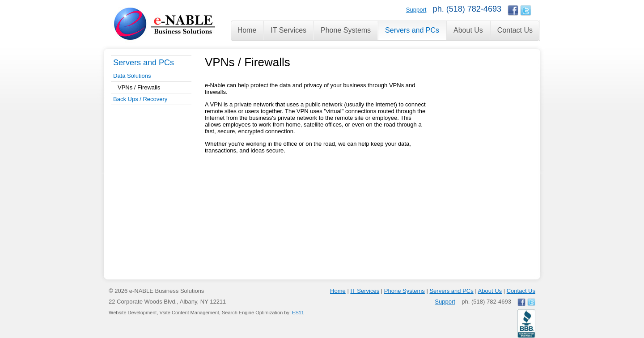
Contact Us (521, 291)
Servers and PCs (144, 63)
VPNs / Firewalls (139, 87)
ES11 (298, 313)
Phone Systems (405, 291)
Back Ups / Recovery (140, 99)
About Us (490, 291)
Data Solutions (132, 76)
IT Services (365, 291)
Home (338, 291)
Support (416, 10)
